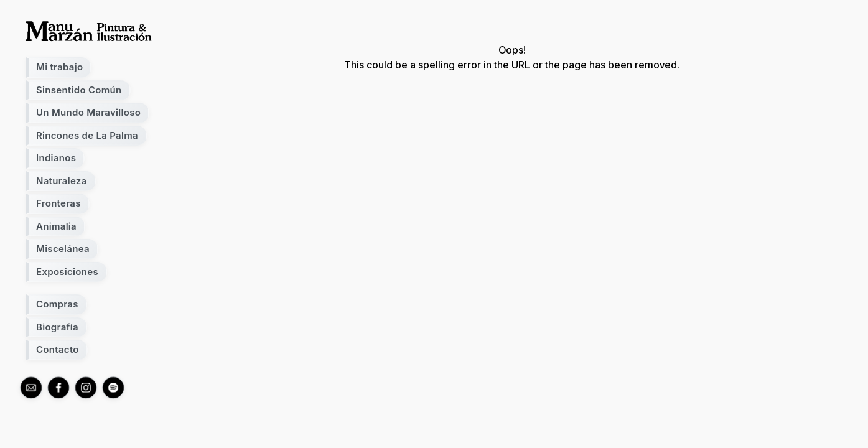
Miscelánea (63, 249)
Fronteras (58, 203)
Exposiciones (67, 272)
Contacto (58, 349)
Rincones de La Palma (87, 135)
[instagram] (86, 388)
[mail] (31, 388)
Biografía (57, 327)
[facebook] (58, 388)
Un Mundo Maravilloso (88, 112)
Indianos (56, 158)
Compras (57, 304)
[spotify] (114, 388)
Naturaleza (62, 181)
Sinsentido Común (79, 90)
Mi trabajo (59, 67)
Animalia (56, 226)
